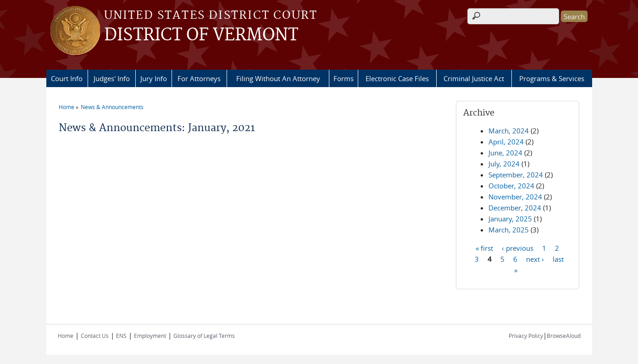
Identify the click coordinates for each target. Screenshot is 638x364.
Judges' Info (112, 78)
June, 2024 (505, 153)
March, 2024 (509, 131)
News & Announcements (112, 107)
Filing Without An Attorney (278, 78)
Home (67, 107)
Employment (150, 336)
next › (535, 259)
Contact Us (95, 336)
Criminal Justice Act (474, 78)
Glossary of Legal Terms (204, 336)
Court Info (67, 78)
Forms (344, 78)
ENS (121, 336)
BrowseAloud (564, 336)
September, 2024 (516, 175)
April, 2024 (506, 142)
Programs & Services (552, 78)
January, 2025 (510, 219)
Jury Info (154, 78)
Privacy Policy (526, 336)
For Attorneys (199, 78)
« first (484, 248)
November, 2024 (515, 197)
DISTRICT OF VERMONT (201, 35)
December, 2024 (515, 208)
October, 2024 (511, 186)
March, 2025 (509, 230)
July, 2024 (504, 164)
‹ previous (518, 248)
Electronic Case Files (397, 78)
